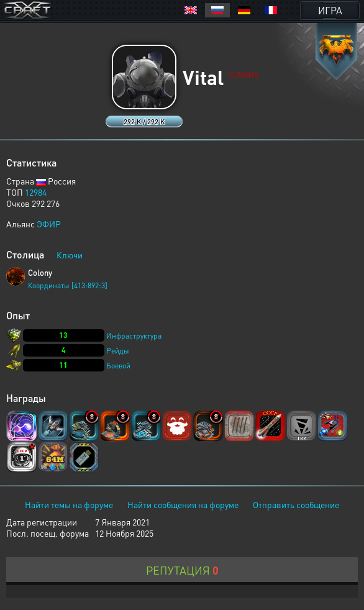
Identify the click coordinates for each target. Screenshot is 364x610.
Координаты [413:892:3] (68, 285)
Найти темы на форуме (69, 504)
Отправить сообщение (296, 504)
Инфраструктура (134, 336)
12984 (36, 192)
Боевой (118, 366)
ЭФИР (49, 224)
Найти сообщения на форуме (183, 504)
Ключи (70, 255)
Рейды (118, 351)
